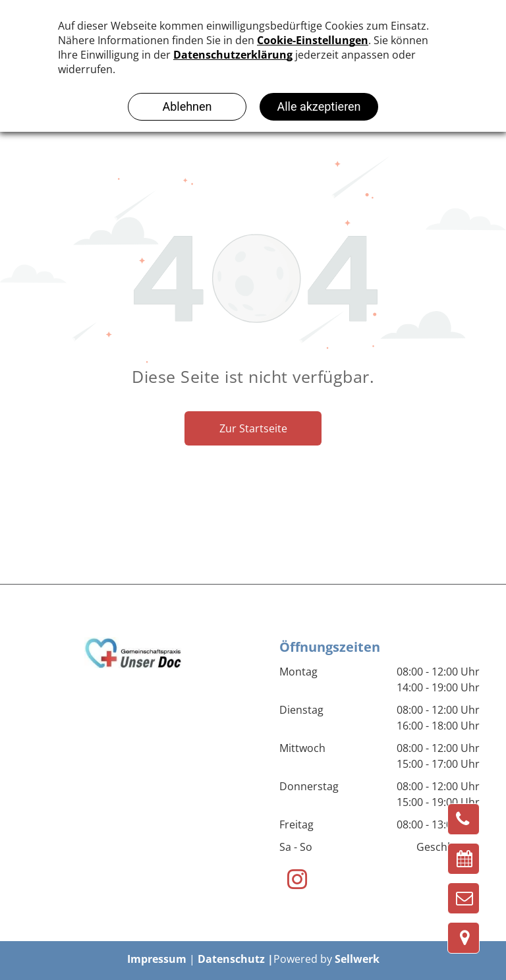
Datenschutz (231, 959)
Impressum (157, 959)
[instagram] (297, 881)
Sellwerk (357, 959)
